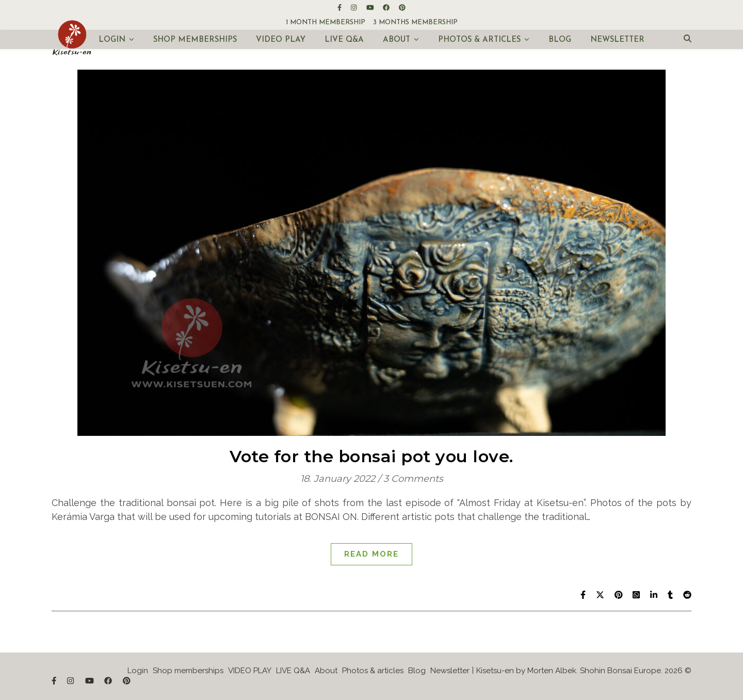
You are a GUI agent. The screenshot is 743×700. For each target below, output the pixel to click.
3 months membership (415, 22)
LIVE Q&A (344, 40)
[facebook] (387, 7)
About (397, 40)
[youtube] (371, 7)
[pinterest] (402, 7)
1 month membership (326, 22)
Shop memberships (195, 40)
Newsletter (617, 40)
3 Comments (413, 479)
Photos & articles (479, 40)
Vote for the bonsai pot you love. (372, 456)
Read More (372, 554)
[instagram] (354, 7)
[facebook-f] (340, 7)
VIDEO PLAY (281, 40)
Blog (560, 40)
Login (112, 40)
